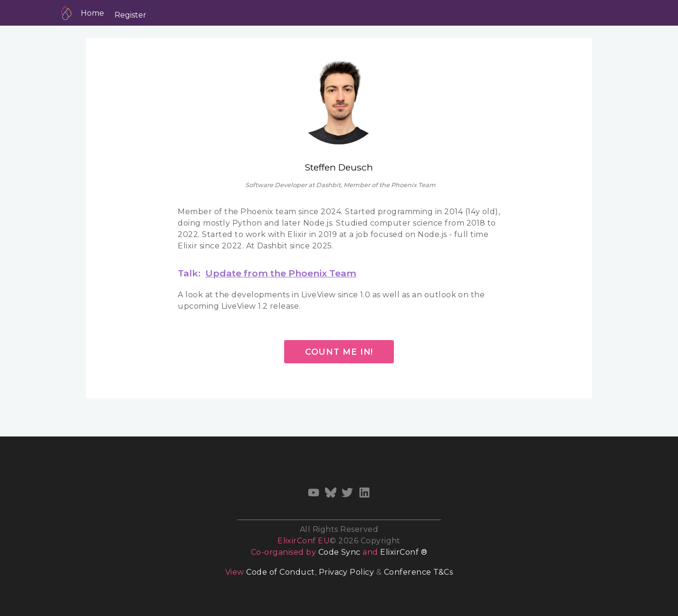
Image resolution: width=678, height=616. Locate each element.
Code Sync (339, 552)
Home (92, 13)
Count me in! (339, 352)
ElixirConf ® (404, 552)
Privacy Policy (347, 572)
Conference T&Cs (418, 572)
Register (130, 15)
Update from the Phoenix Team (281, 273)
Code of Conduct (280, 572)
